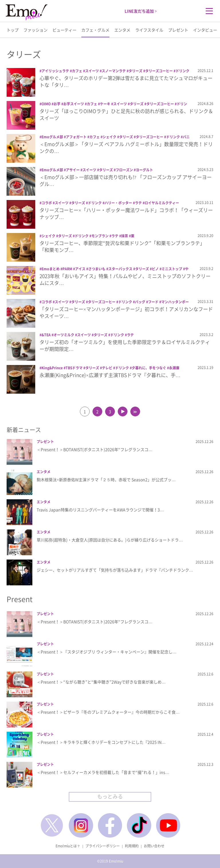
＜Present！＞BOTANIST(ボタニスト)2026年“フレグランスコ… (95, 449)
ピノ (155, 269)
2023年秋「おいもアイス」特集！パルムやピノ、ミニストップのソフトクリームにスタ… (125, 279)
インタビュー (205, 30)
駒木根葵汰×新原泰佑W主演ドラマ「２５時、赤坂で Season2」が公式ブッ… (106, 479)
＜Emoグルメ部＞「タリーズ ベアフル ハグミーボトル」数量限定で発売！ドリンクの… (126, 147)
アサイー (73, 170)
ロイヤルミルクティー (162, 203)
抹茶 (125, 236)
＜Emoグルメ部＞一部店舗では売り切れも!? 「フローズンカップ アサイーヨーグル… (126, 180)
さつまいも (97, 269)
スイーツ (92, 71)
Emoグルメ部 (52, 137)
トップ (13, 30)
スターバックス (120, 269)
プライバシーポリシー (103, 846)
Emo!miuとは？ (68, 846)
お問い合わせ (154, 846)
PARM (67, 269)
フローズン (124, 170)
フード (153, 302)
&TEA (46, 335)
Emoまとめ (51, 269)
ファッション (36, 30)
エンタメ (122, 30)
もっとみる (110, 796)
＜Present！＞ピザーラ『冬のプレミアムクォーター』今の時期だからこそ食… (108, 712)
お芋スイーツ (74, 104)
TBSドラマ (74, 368)
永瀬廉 (174, 368)
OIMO (46, 104)
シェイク (109, 137)
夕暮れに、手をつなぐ (149, 368)
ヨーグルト (144, 170)
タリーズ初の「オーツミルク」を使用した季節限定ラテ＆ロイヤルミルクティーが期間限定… (125, 345)
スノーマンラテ (114, 71)
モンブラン (100, 236)
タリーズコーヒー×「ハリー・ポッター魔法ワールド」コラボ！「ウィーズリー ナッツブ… (126, 213)
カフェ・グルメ (95, 30)
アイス (80, 269)
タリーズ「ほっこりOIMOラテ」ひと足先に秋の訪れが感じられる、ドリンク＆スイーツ (126, 114)
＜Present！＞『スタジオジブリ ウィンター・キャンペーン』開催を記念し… (107, 652)
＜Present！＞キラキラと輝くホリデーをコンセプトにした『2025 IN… (101, 742)
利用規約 (132, 846)
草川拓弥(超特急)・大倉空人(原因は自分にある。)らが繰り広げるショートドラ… (110, 540)
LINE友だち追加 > (141, 11)
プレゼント (178, 30)
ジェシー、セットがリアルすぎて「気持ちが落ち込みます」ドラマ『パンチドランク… (115, 570)
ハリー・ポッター (118, 203)
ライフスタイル (149, 30)
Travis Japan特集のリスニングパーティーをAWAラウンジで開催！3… (100, 510)
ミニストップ (172, 269)
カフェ (77, 71)
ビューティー (64, 30)
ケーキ (105, 104)
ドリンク (182, 71)
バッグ (140, 302)
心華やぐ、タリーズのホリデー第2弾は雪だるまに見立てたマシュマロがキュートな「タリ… (126, 81)
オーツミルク (64, 335)
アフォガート (76, 137)
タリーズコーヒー (159, 71)
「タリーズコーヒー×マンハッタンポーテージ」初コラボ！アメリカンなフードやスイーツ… (126, 312)
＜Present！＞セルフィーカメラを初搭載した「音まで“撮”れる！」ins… (103, 772)
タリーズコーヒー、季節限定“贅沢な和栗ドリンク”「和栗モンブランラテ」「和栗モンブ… (122, 246)
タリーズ (135, 71)
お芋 (57, 104)
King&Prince (52, 368)
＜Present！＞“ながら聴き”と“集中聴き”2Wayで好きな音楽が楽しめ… (101, 682)
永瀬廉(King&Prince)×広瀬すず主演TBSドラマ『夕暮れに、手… (110, 375)
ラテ (138, 203)
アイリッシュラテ (55, 71)
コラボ (47, 203)
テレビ (107, 368)
